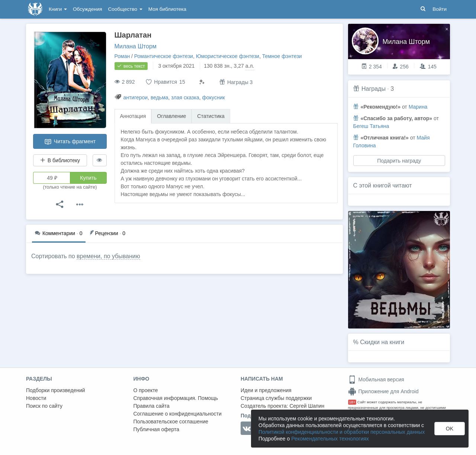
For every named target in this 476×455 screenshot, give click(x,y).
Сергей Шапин (307, 406)
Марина (418, 107)
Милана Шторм (136, 46)
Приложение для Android (383, 391)
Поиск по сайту (44, 406)
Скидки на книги (382, 342)
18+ (352, 402)
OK (450, 429)
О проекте (146, 390)
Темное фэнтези (282, 56)
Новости (36, 398)
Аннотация (133, 116)
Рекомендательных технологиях (330, 439)
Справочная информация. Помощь (176, 398)
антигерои (135, 97)
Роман (122, 56)
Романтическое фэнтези (164, 56)
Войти (440, 9)
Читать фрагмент (70, 142)
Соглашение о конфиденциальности (178, 414)
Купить (88, 178)
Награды (374, 89)
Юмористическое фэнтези (228, 56)
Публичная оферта (157, 429)
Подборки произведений (56, 390)
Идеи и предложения (266, 390)
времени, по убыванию (108, 256)
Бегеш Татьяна (371, 126)
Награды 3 (236, 82)
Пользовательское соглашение (171, 422)
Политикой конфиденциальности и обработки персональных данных (342, 432)
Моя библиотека (167, 9)
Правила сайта (152, 406)
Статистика (211, 116)
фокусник (214, 97)
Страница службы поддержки (276, 398)
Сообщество (125, 9)
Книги (58, 9)
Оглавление (171, 116)
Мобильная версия (376, 379)
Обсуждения (87, 9)
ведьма (160, 97)
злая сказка (185, 97)
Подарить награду (399, 161)
